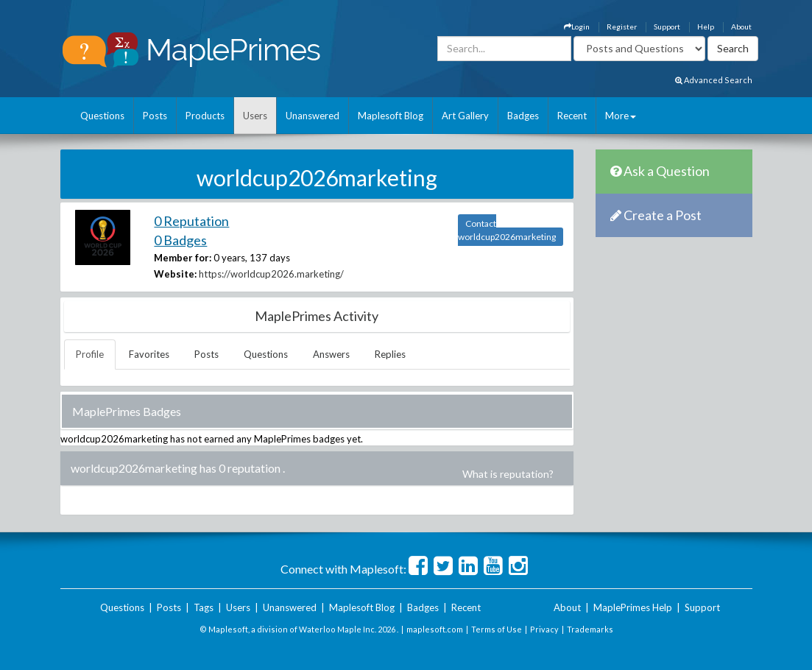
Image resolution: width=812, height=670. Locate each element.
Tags (204, 607)
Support (667, 27)
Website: (175, 274)
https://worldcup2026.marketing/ (271, 274)
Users (255, 116)
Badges (523, 116)
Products (205, 116)
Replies (390, 354)
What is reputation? (508, 474)
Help (706, 27)
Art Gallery (465, 116)
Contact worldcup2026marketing (507, 230)
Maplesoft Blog (391, 116)
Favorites (149, 354)
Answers (331, 354)
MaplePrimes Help (633, 607)
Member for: (183, 258)
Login (577, 27)
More (621, 116)
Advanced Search (714, 80)
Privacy (544, 629)
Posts (155, 116)
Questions (102, 116)
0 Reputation (191, 221)
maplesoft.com (435, 629)
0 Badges (180, 240)
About (741, 27)
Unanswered (313, 116)
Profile (90, 354)
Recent (572, 116)
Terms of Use (497, 629)
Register (622, 27)
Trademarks (590, 629)
